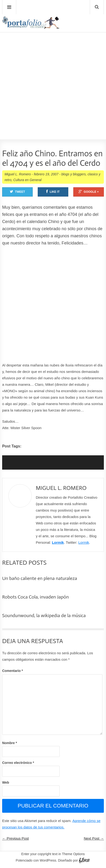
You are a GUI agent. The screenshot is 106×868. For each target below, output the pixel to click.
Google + (89, 192)
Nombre (10, 743)
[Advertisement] (53, 72)
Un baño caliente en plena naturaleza (40, 578)
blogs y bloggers (74, 174)
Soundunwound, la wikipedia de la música (44, 615)
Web (6, 782)
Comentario (13, 671)
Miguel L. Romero (18, 174)
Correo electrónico (18, 763)
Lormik (58, 542)
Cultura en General (27, 180)
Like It (53, 192)
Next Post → (94, 838)
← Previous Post (16, 838)
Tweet (17, 192)
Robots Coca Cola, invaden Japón (35, 597)
